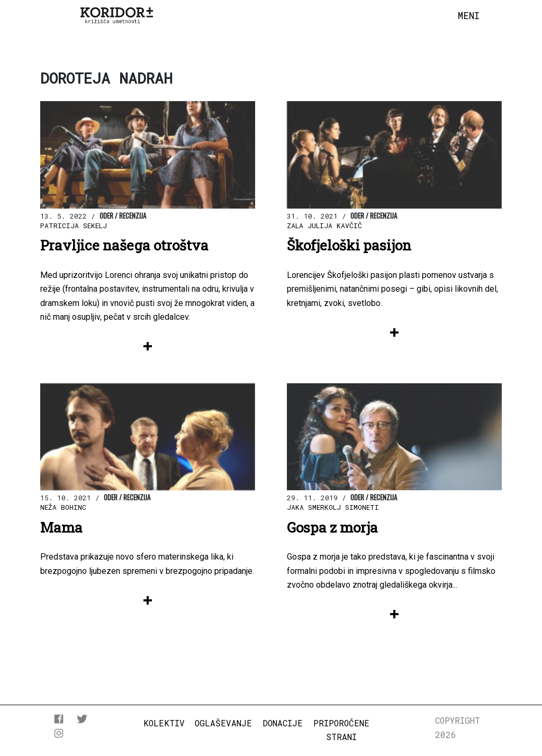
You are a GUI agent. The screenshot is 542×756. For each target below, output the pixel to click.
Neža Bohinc (63, 507)
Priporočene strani (341, 730)
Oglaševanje (223, 723)
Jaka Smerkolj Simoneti (333, 507)
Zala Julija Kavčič (324, 226)
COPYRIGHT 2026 (458, 727)
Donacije (283, 723)
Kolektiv (164, 723)
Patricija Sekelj (74, 226)
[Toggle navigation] (469, 16)
